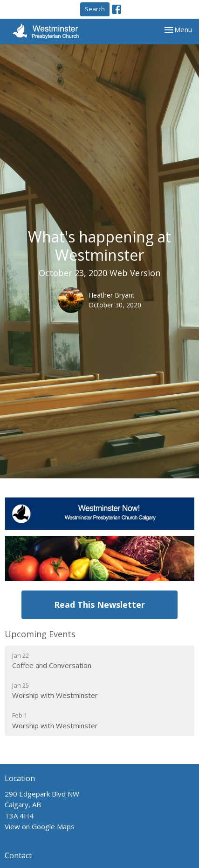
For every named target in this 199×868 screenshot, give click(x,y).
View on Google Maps (40, 826)
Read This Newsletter (99, 605)
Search (95, 9)
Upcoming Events (40, 634)
